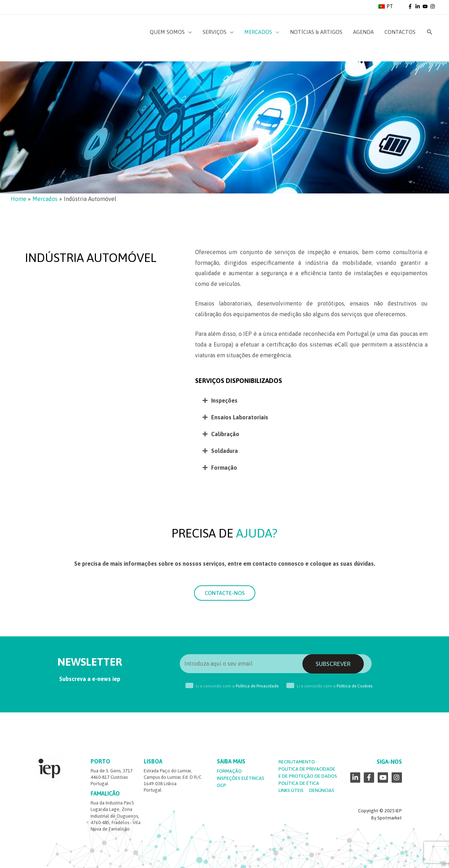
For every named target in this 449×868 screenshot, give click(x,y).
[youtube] (426, 6)
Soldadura (224, 451)
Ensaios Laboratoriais (240, 417)
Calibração (225, 434)
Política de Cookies (354, 686)
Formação (224, 468)
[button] (225, 593)
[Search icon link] (430, 32)
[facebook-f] (411, 6)
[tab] (312, 400)
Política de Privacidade (257, 686)
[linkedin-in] (418, 6)
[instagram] (433, 6)
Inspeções (224, 400)
